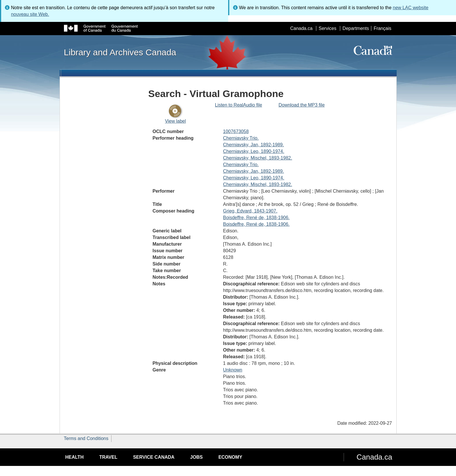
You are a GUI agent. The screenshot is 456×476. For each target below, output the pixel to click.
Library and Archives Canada (120, 52)
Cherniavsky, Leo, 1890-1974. (253, 151)
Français (382, 28)
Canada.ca (301, 28)
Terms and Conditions (86, 438)
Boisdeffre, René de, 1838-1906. (256, 218)
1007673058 (236, 131)
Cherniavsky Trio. (241, 138)
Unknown (233, 370)
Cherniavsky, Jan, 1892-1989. (253, 145)
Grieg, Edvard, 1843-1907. (250, 211)
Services (327, 28)
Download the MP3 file (302, 105)
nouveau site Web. (30, 14)
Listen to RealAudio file (239, 105)
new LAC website (411, 8)
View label (176, 121)
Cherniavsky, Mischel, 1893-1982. (258, 158)
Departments (356, 28)
